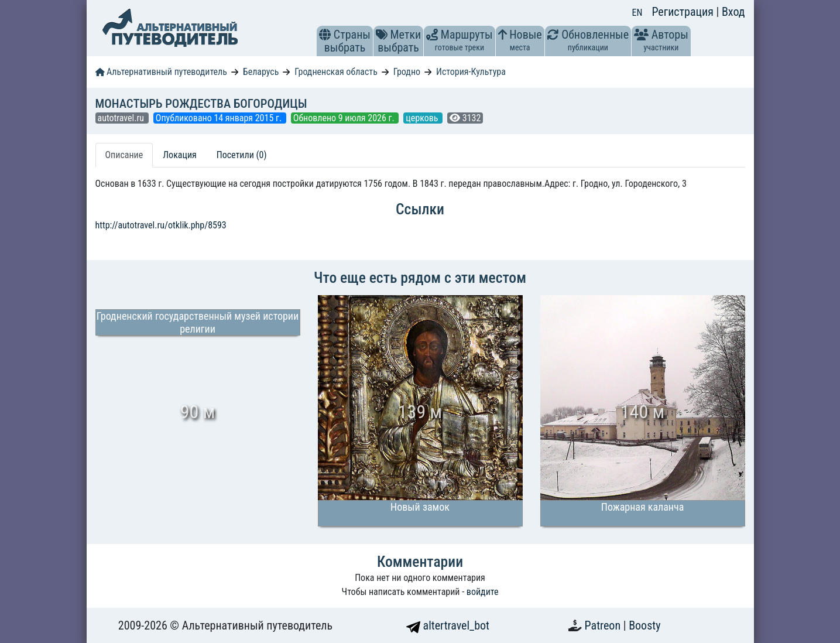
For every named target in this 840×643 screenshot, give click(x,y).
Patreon (604, 625)
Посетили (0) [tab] (242, 155)
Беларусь (261, 72)
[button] (325, 35)
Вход (733, 12)
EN (637, 13)
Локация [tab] (180, 155)
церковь (423, 118)
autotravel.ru (122, 118)
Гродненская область (336, 72)
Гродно (407, 72)
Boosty (644, 625)
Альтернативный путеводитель (161, 72)
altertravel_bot (448, 625)
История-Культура (471, 72)
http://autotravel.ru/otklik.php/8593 (161, 225)
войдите (483, 592)
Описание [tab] (124, 155)
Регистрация (684, 12)
